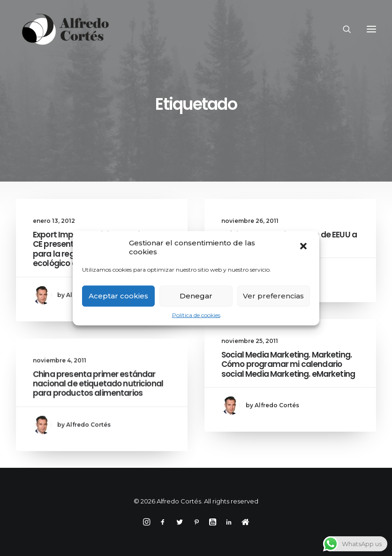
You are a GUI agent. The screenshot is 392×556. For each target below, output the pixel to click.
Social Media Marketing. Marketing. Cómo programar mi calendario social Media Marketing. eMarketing (288, 369)
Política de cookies (196, 315)
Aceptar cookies (118, 296)
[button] (304, 247)
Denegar (196, 296)
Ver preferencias (273, 296)
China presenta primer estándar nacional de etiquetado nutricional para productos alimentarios (98, 406)
